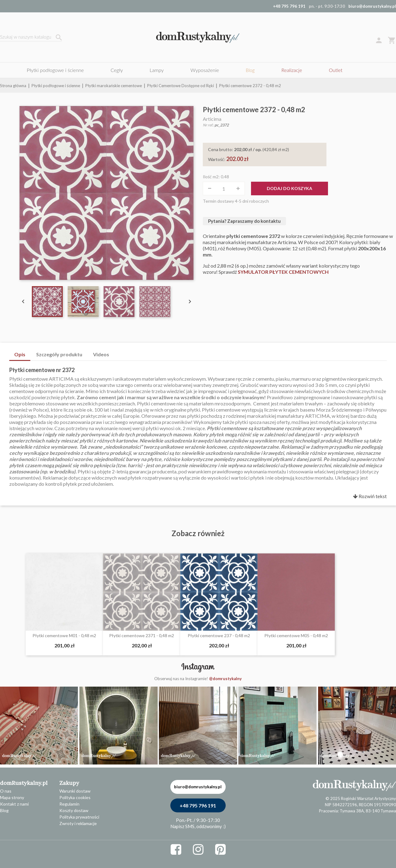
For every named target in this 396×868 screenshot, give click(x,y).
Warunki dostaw (75, 791)
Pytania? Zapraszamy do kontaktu (244, 221)
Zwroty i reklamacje (78, 823)
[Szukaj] (31, 38)
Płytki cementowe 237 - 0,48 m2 (219, 635)
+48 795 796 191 (198, 805)
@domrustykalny (225, 679)
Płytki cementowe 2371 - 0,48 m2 (142, 635)
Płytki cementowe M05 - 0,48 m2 (296, 635)
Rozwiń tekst (370, 496)
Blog (4, 810)
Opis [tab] (20, 354)
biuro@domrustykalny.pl (372, 6)
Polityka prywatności (79, 817)
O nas (6, 791)
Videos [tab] (101, 354)
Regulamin (69, 804)
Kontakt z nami (14, 804)
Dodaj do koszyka (290, 188)
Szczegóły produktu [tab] (59, 354)
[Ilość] (224, 188)
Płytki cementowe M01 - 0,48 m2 (64, 635)
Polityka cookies (75, 797)
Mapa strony (12, 797)
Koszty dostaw (74, 810)
